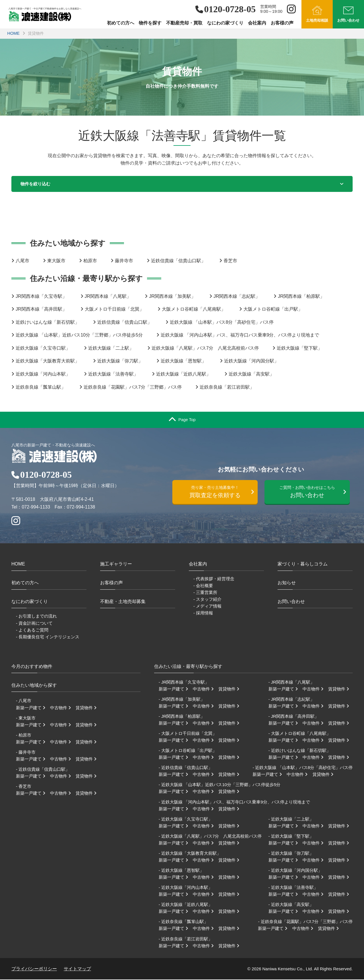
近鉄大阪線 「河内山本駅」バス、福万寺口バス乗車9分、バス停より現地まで (240, 336)
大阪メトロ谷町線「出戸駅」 (273, 310)
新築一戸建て (32, 708)
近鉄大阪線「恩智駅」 (183, 361)
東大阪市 (56, 261)
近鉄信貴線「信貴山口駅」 (178, 261)
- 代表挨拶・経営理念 (214, 579)
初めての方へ (121, 23)
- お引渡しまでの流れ (36, 617)
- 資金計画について (34, 623)
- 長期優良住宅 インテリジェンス (48, 637)
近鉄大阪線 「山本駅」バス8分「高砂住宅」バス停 (222, 322)
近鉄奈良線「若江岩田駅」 (227, 387)
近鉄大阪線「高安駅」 (251, 375)
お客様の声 (282, 23)
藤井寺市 (124, 261)
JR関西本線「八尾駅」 (108, 297)
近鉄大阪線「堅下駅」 (299, 348)
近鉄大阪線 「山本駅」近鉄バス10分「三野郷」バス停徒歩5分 (79, 336)
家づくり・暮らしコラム (303, 564)
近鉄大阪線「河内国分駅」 (251, 361)
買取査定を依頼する (218, 493)
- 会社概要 (203, 586)
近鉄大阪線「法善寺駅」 (113, 375)
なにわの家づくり (225, 23)
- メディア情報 (207, 607)
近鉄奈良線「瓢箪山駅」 (41, 387)
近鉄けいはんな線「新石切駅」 (47, 322)
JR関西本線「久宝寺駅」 (41, 297)
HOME (14, 33)
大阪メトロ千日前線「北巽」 (114, 310)
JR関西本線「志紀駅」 (237, 297)
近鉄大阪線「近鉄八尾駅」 (183, 375)
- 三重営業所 (205, 593)
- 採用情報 (203, 613)
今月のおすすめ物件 (32, 667)
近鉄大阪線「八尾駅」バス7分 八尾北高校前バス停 (205, 348)
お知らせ (287, 583)
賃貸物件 (88, 708)
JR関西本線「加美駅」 (172, 297)
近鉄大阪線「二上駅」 (111, 348)
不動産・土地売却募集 (123, 602)
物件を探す (150, 23)
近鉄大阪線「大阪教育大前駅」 (47, 361)
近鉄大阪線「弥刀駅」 (120, 361)
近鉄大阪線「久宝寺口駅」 (43, 348)
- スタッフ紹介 (207, 600)
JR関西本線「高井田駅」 (41, 310)
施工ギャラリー (116, 564)
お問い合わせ (310, 493)
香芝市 (230, 261)
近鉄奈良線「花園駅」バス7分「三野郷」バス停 (133, 387)
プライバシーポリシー (34, 969)
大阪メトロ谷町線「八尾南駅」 (194, 310)
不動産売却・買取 (184, 23)
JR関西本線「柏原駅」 (301, 297)
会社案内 (257, 23)
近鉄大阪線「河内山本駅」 (43, 375)
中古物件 (62, 708)
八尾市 (22, 261)
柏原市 (90, 261)
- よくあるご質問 (32, 630)
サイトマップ (77, 969)
